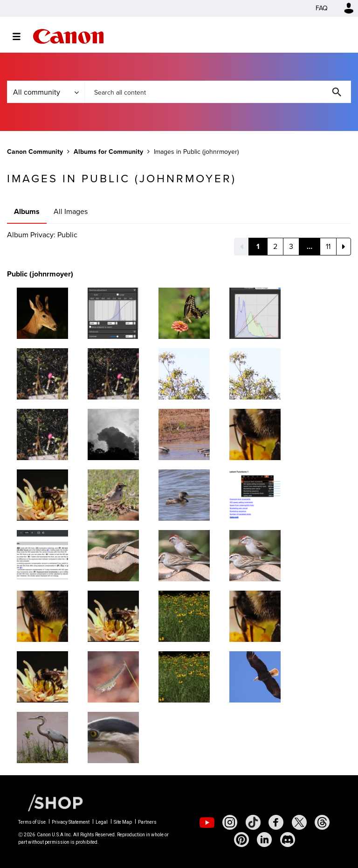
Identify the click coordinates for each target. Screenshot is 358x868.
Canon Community (68, 36)
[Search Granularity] (46, 92)
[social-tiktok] (253, 822)
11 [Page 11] (328, 246)
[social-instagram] (230, 822)
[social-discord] (288, 840)
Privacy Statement (71, 822)
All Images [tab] (71, 211)
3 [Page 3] (291, 246)
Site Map (123, 822)
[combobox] (218, 92)
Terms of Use (32, 822)
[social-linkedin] (264, 840)
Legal (102, 822)
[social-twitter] (299, 822)
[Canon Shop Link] (51, 802)
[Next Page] (344, 247)
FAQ (322, 8)
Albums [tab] (27, 211)
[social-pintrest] (241, 840)
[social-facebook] (276, 822)
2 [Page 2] (275, 246)
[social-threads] (322, 822)
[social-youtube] (207, 822)
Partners (147, 822)
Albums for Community (108, 152)
